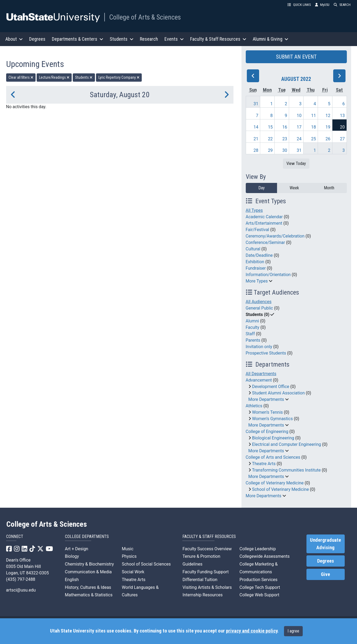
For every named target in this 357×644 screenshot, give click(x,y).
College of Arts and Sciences (273, 457)
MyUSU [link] (322, 5)
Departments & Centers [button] (78, 39)
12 (328, 116)
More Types (257, 281)
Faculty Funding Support (206, 572)
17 (299, 127)
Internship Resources (202, 595)
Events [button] (174, 39)
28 (256, 150)
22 (270, 139)
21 (256, 139)
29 (270, 150)
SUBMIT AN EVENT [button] (296, 57)
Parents (253, 340)
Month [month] (329, 188)
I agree (293, 631)
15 (270, 127)
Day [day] (262, 188)
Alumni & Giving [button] (270, 39)
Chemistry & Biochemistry (89, 564)
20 (342, 127)
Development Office (270, 387)
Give (325, 574)
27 (342, 139)
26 (328, 139)
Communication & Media (88, 572)
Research (149, 39)
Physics (129, 556)
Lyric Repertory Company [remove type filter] (119, 77)
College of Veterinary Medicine (275, 483)
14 (256, 127)
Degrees (37, 39)
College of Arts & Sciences (145, 17)
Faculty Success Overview (207, 549)
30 (285, 150)
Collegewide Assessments (264, 556)
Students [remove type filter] (84, 77)
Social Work (133, 572)
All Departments (261, 374)
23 (285, 139)
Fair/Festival (258, 230)
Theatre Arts (264, 464)
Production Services (258, 580)
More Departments (266, 399)
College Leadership (258, 549)
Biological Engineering (273, 438)
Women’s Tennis (267, 412)
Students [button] (122, 39)
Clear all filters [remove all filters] (21, 77)
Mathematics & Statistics (89, 595)
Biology (72, 556)
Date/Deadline (259, 255)
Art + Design (77, 549)
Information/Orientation (268, 275)
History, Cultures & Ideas (88, 587)
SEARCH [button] (342, 5)
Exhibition (255, 262)
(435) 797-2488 (21, 579)
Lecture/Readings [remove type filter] (54, 77)
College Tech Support (260, 587)
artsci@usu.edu (21, 590)
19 (328, 127)
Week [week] (294, 188)
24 (299, 139)
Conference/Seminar (265, 242)
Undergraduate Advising (325, 544)
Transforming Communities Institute (286, 470)
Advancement (259, 380)
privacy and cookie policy (252, 631)
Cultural (253, 249)
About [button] (14, 39)
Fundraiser (256, 268)
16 (285, 127)
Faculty (253, 327)
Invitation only (259, 347)
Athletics (254, 406)
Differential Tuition (200, 580)
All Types (254, 210)
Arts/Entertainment (264, 223)
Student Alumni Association (278, 393)
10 (299, 116)
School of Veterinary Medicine (280, 489)
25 (313, 139)
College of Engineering (267, 432)
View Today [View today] (296, 163)
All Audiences (259, 302)
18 (313, 127)
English (72, 580)
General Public (259, 308)
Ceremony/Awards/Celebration (275, 236)
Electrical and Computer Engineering (286, 444)
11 (313, 116)
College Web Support (259, 595)
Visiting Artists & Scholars (207, 587)
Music (127, 549)
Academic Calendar (264, 217)
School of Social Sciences (146, 564)
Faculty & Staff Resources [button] (218, 39)
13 (342, 116)
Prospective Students (266, 353)
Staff (250, 334)
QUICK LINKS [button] (299, 5)
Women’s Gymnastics (272, 419)
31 (256, 104)
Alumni (252, 321)
